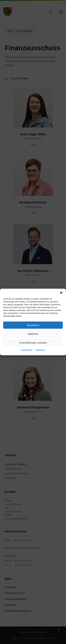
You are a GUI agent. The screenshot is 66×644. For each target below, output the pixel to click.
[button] (61, 293)
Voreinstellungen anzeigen (33, 343)
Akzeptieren (33, 325)
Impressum (40, 350)
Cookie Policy (27, 350)
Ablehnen (33, 334)
